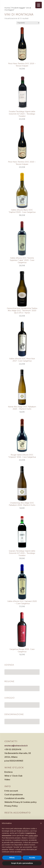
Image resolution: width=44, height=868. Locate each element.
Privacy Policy (11, 806)
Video (7, 780)
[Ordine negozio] (28, 23)
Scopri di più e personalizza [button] (22, 863)
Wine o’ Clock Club (13, 776)
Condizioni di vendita (14, 798)
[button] (41, 823)
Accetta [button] (32, 858)
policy (34, 802)
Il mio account (11, 791)
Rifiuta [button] (12, 858)
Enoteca (8, 772)
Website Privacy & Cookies (18, 802)
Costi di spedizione (14, 795)
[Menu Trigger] (39, 5)
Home (7, 8)
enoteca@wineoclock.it (16, 746)
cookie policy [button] (33, 836)
